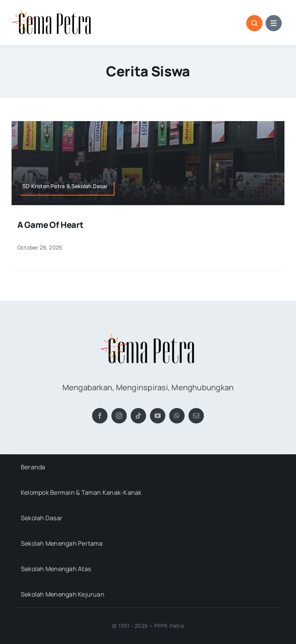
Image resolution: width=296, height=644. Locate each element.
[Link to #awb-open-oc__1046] (254, 23)
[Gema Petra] (52, 11)
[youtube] (158, 416)
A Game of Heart (50, 225)
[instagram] (119, 416)
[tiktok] (138, 416)
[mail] (196, 416)
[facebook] (100, 416)
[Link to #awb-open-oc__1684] (274, 23)
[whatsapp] (177, 416)
